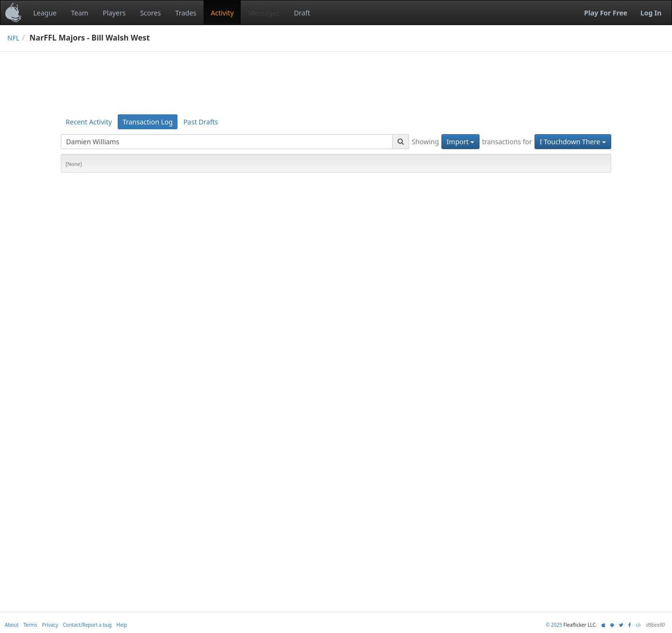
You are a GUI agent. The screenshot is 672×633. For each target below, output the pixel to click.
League (45, 13)
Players (114, 13)
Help (122, 625)
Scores (150, 13)
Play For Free (606, 13)
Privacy (50, 625)
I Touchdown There (573, 142)
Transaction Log (148, 122)
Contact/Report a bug (88, 625)
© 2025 (554, 625)
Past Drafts (201, 122)
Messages (264, 13)
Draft (302, 13)
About (12, 625)
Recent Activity (89, 122)
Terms (30, 625)
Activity (222, 13)
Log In (651, 13)
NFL (13, 38)
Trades (186, 13)
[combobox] (227, 142)
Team (80, 13)
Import (460, 142)
